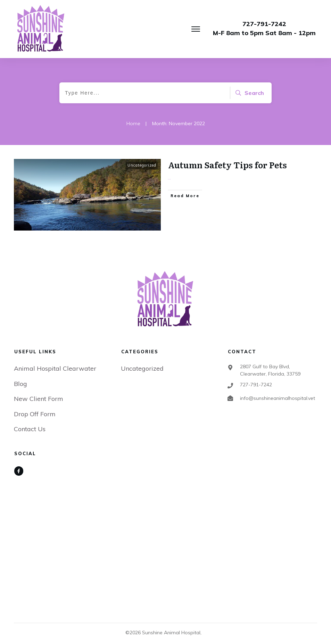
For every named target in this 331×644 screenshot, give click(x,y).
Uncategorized (142, 165)
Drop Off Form (35, 414)
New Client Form (39, 399)
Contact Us (30, 429)
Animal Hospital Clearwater (55, 368)
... (169, 178)
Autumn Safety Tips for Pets (227, 165)
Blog (20, 384)
